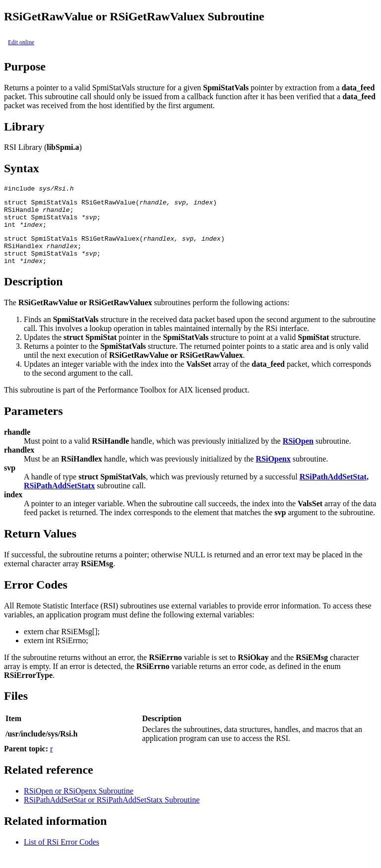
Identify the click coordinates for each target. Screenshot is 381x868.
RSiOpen (298, 454)
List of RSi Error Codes (62, 855)
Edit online (21, 42)
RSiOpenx (273, 472)
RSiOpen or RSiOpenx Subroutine (79, 804)
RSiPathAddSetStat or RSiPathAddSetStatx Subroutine (112, 813)
